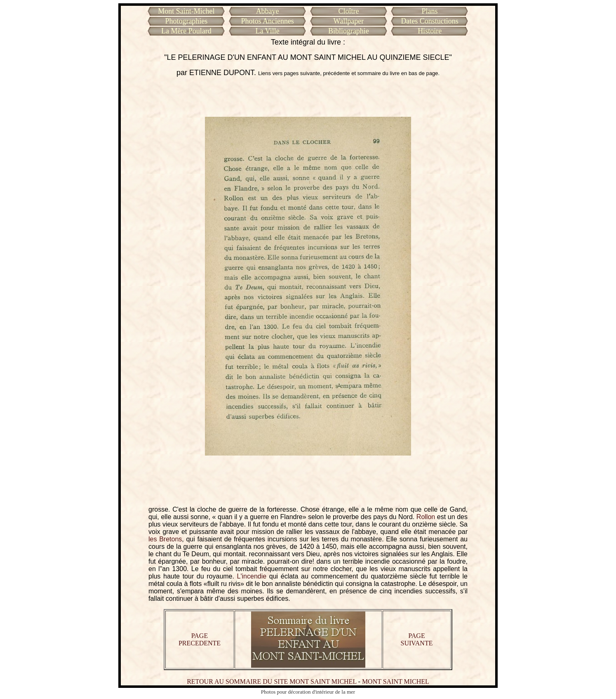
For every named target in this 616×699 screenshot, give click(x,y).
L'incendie (252, 576)
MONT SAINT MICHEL (396, 681)
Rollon (426, 517)
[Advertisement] (308, 97)
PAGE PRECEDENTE (200, 639)
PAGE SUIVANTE (417, 639)
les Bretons (165, 539)
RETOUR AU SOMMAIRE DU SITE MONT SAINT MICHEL (272, 681)
